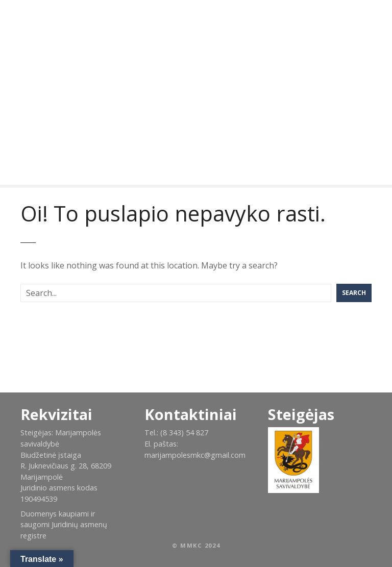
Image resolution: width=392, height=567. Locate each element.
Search (354, 293)
